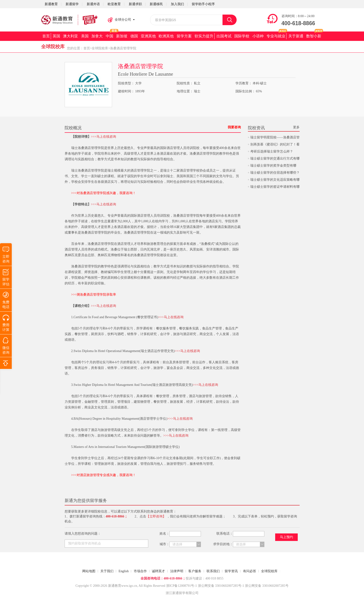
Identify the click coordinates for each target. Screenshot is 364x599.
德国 (134, 36)
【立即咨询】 (156, 516)
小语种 (258, 36)
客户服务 (195, 571)
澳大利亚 (70, 36)
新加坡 (122, 36)
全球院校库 (100, 48)
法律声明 (177, 571)
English (124, 571)
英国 (56, 36)
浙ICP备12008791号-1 (182, 586)
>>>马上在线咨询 (104, 137)
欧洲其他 (166, 36)
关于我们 (107, 571)
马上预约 (286, 537)
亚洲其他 (148, 36)
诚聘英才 (158, 571)
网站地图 (89, 571)
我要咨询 (234, 127)
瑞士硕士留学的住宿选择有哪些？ (275, 173)
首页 (46, 36)
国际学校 (242, 36)
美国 (85, 36)
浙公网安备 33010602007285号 (220, 586)
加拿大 (97, 36)
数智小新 (314, 36)
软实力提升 (204, 36)
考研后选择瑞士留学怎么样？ (272, 151)
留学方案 (184, 36)
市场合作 (140, 571)
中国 (110, 36)
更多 (296, 127)
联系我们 (213, 571)
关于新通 (296, 36)
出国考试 (224, 36)
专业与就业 (276, 36)
